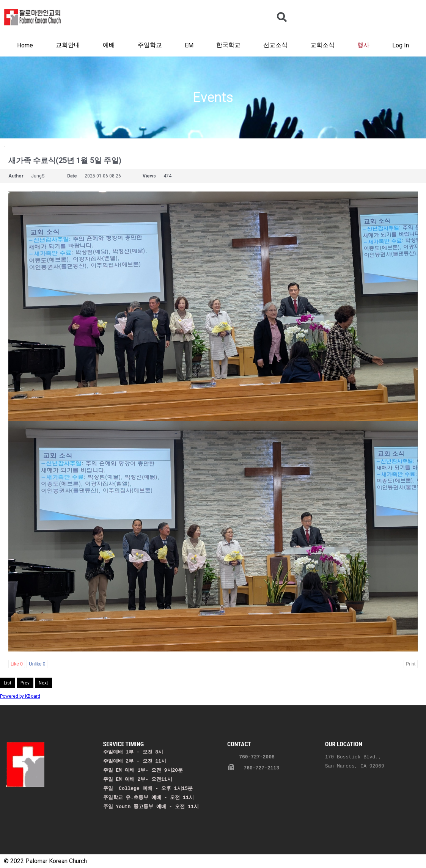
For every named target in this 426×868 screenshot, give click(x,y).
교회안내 (68, 45)
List (8, 683)
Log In (401, 45)
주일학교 (150, 45)
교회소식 (322, 45)
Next (43, 683)
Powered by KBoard (20, 696)
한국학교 (228, 45)
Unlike (37, 664)
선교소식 (275, 45)
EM (189, 45)
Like (17, 664)
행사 (363, 45)
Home (25, 45)
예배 (109, 45)
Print (411, 664)
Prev (25, 683)
